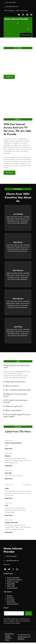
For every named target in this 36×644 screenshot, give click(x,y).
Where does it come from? (15, 382)
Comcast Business (12, 588)
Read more (9, 449)
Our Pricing (10, 598)
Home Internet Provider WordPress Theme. (9, 637)
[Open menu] (18, 23)
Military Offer (11, 586)
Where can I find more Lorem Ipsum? (15, 395)
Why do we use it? (12, 386)
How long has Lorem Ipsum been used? (17, 366)
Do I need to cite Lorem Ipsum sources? (16, 401)
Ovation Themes (23, 637)
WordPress (21, 639)
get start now (9, 77)
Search (28, 613)
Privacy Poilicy (11, 602)
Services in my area (13, 582)
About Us (10, 596)
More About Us (9, 173)
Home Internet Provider (16, 19)
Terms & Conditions (13, 604)
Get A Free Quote (26, 35)
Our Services (11, 600)
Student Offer (11, 584)
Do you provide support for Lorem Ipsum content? (17, 416)
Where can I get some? (14, 406)
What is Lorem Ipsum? (14, 410)
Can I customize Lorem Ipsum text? (18, 390)
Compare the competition (15, 580)
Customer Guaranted (13, 578)
